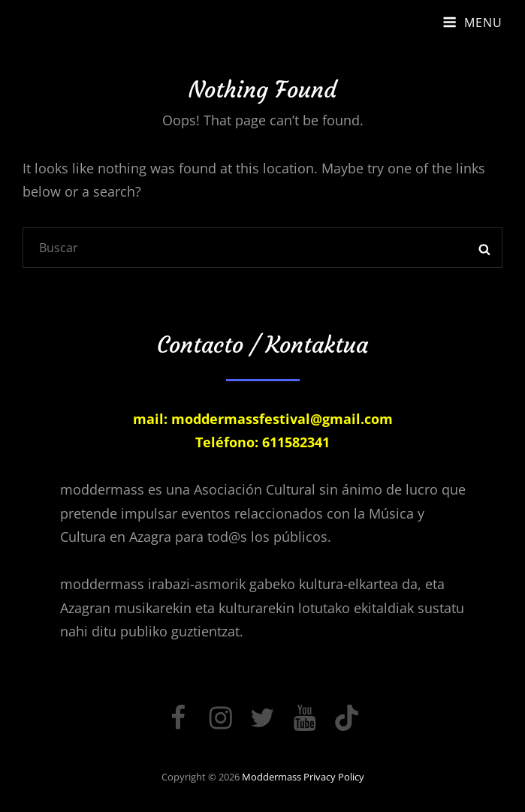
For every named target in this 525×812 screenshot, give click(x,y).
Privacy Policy (334, 777)
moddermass (272, 777)
